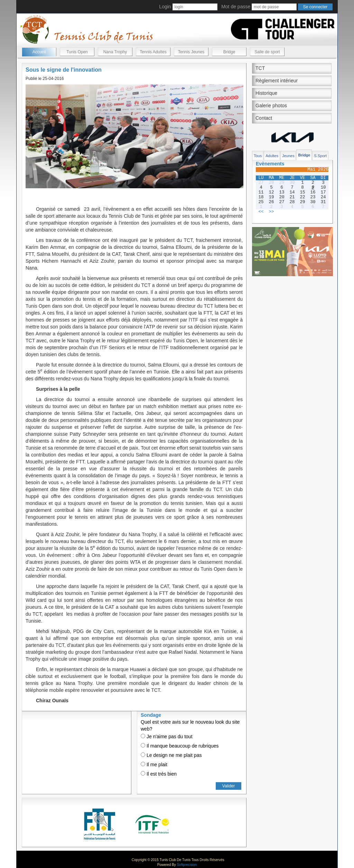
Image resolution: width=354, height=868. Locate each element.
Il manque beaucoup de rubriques (180, 746)
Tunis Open (77, 52)
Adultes (272, 156)
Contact (264, 118)
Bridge (229, 52)
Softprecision (187, 865)
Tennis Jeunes (191, 52)
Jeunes (288, 156)
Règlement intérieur (277, 81)
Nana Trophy (115, 52)
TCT (260, 68)
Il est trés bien (159, 774)
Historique (266, 93)
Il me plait (154, 765)
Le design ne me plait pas (171, 755)
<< (261, 212)
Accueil (39, 52)
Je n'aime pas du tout (167, 736)
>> (271, 212)
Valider (229, 786)
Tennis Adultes (153, 52)
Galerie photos (271, 106)
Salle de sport (267, 52)
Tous (258, 156)
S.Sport (320, 156)
